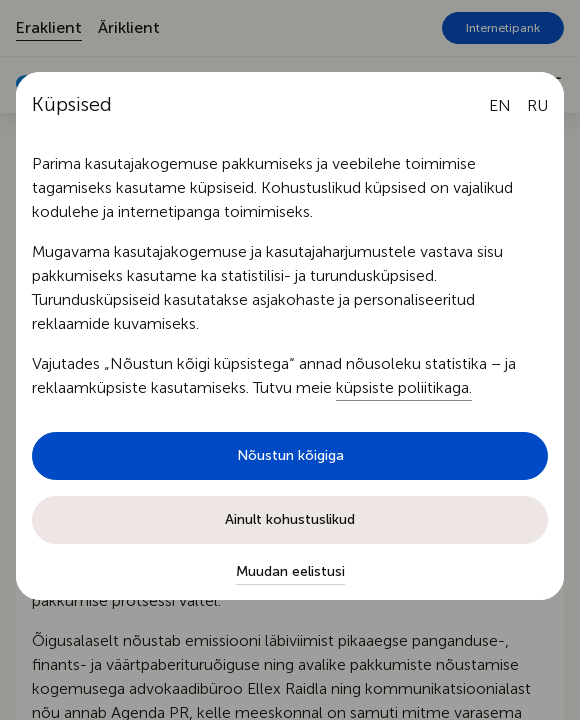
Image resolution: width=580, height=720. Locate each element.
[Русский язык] (537, 106)
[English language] (500, 106)
